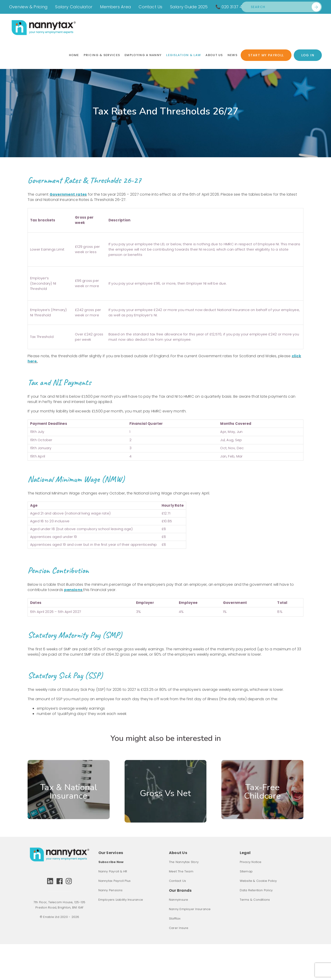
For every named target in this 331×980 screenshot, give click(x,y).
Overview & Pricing (28, 7)
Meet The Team (181, 871)
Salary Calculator (74, 7)
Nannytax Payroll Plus (115, 881)
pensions (73, 590)
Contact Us (150, 7)
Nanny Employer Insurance (190, 909)
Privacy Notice (251, 862)
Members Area (116, 7)
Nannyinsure (178, 900)
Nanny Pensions (111, 890)
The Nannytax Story (184, 862)
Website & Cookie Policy (258, 881)
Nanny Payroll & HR (113, 871)
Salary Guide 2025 (189, 7)
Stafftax (175, 919)
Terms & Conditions (255, 900)
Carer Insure (179, 928)
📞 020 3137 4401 (232, 7)
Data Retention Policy (256, 890)
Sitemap (246, 871)
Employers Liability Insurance (121, 900)
